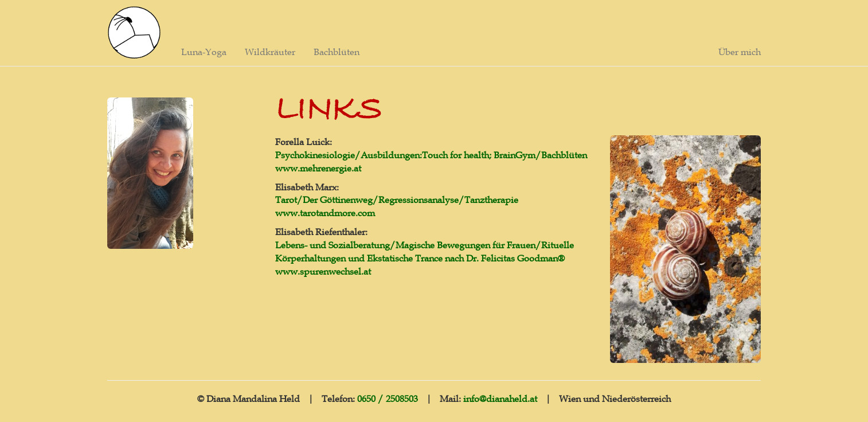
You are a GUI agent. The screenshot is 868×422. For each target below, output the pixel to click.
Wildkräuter (270, 52)
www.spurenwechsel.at (323, 271)
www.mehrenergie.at (318, 168)
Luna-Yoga (204, 52)
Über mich (740, 52)
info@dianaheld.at (500, 398)
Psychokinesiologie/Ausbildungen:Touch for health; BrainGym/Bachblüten (431, 155)
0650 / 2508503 (388, 398)
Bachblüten (337, 52)
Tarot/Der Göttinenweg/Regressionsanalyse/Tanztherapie (397, 200)
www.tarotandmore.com (325, 213)
